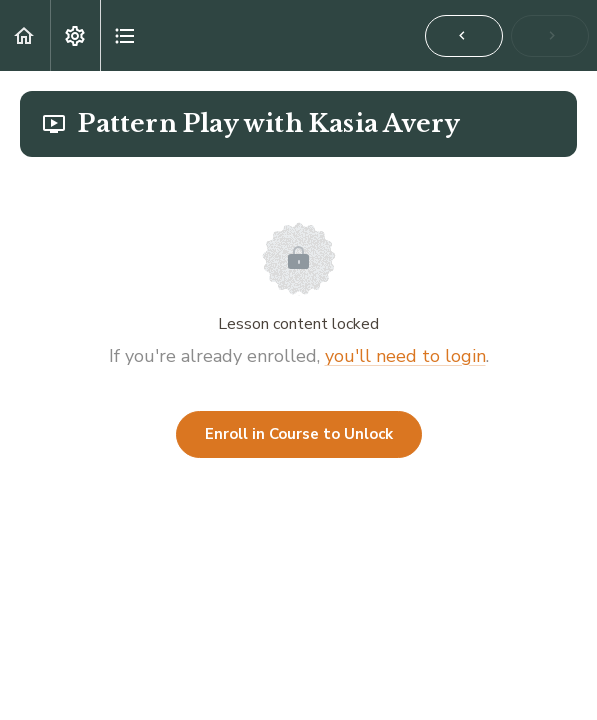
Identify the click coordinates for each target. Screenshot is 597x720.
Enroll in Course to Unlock (299, 434)
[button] (25, 35)
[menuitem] (75, 35)
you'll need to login (405, 356)
